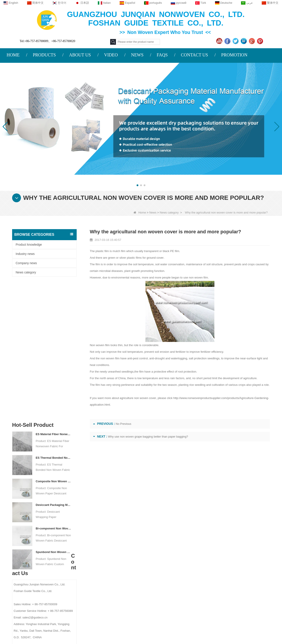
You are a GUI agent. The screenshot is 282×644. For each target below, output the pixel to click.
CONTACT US (194, 55)
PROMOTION (234, 55)
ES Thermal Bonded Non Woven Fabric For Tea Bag (53, 321)
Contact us (95, 545)
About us (45, 545)
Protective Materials (174, 555)
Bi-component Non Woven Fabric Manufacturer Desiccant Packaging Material (53, 392)
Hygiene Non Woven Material (180, 584)
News (153, 213)
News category (169, 213)
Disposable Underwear (176, 573)
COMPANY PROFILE (51, 555)
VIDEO (111, 55)
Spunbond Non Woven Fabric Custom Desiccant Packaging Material (53, 416)
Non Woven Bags (172, 601)
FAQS (162, 55)
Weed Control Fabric (174, 578)
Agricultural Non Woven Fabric (181, 561)
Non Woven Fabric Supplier (127, 627)
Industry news (25, 254)
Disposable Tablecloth (175, 567)
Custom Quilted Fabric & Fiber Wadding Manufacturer (59, 627)
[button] (137, 185)
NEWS (137, 55)
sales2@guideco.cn (100, 582)
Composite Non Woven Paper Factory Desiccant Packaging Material (53, 345)
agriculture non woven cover (137, 398)
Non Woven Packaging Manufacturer (246, 627)
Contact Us (46, 564)
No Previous (123, 424)
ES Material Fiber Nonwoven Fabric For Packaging (53, 298)
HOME (13, 55)
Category (175, 545)
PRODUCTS (44, 55)
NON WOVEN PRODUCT (178, 607)
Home (140, 213)
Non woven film (100, 345)
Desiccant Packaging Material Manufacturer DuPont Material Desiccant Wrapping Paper (53, 368)
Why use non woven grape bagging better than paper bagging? (148, 437)
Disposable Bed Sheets (176, 596)
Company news (26, 263)
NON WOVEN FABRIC (176, 613)
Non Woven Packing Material (180, 590)
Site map (44, 581)
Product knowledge (29, 245)
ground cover (155, 258)
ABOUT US (80, 55)
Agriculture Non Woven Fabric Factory (183, 627)
